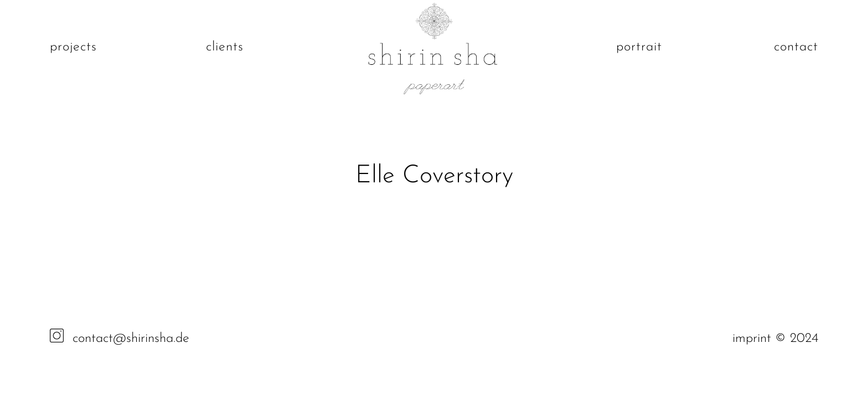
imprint (754, 339)
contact (796, 47)
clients (225, 47)
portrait (639, 47)
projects (73, 47)
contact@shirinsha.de (131, 339)
